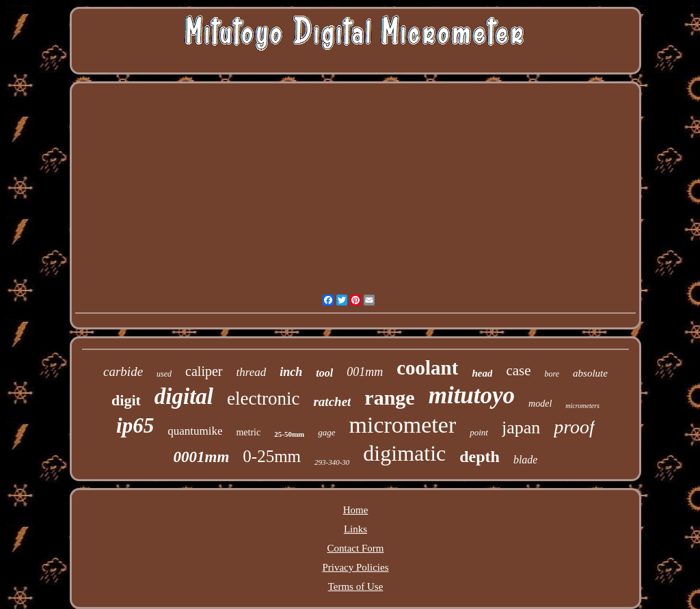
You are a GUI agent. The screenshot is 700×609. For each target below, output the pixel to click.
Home (356, 510)
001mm (365, 372)
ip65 (135, 425)
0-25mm (272, 456)
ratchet (332, 402)
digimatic (404, 453)
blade (526, 460)
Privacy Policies (355, 567)
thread (252, 372)
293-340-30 (332, 462)
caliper (204, 371)
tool (324, 373)
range (389, 397)
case (518, 370)
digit (126, 400)
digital (184, 396)
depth (480, 457)
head (482, 373)
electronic (263, 398)
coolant (427, 368)
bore (552, 374)
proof (574, 427)
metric (248, 432)
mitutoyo (472, 395)
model (540, 404)
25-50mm (289, 434)
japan (521, 428)
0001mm (202, 457)
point (479, 432)
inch (291, 372)
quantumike (195, 431)
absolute (590, 373)
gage (326, 432)
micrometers (582, 406)
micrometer (403, 425)
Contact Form (356, 548)
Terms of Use (356, 586)
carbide (123, 371)
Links (355, 529)
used (164, 374)
